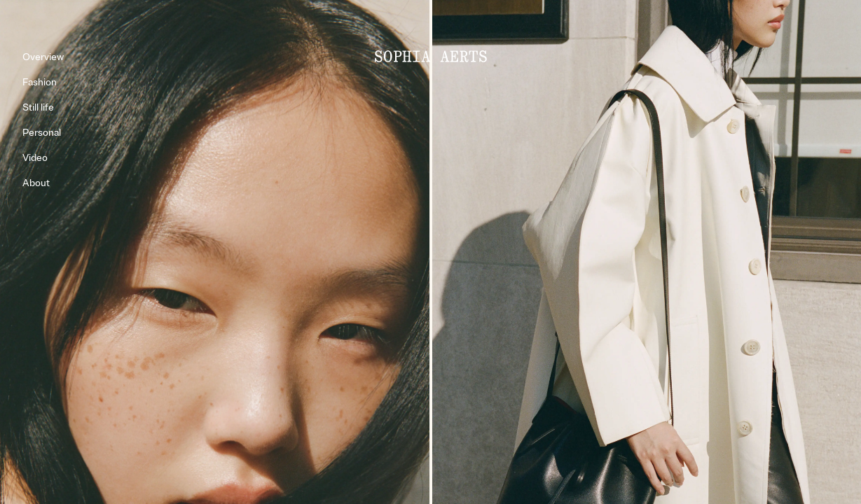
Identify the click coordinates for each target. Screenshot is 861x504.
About (36, 183)
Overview (43, 57)
